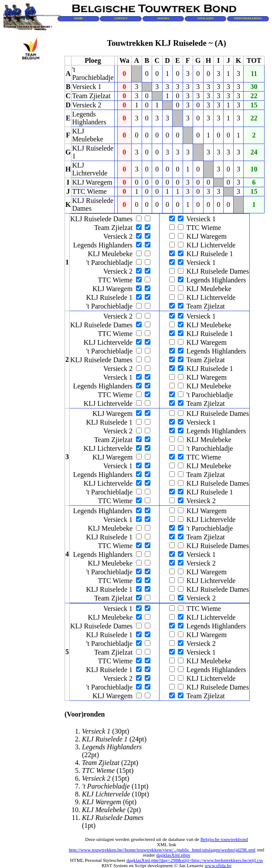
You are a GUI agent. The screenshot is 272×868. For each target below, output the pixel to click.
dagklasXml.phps (173, 855)
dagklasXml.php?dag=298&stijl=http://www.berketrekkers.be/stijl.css (195, 860)
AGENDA (163, 18)
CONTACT (121, 18)
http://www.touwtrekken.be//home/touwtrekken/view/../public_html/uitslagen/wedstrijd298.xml (162, 850)
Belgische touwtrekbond (224, 839)
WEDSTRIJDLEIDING (248, 18)
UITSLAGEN (206, 18)
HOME (78, 18)
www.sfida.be (218, 865)
